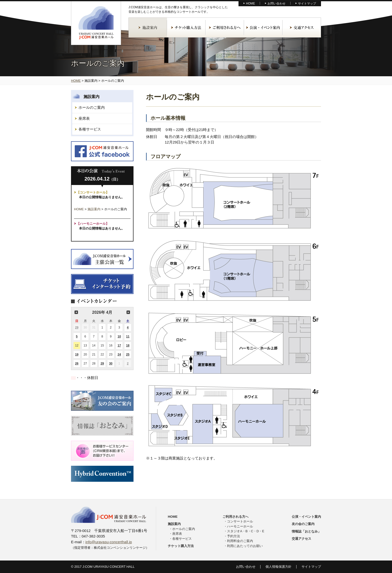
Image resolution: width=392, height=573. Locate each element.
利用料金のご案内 (240, 541)
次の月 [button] (128, 312)
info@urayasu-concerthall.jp (109, 542)
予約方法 (233, 536)
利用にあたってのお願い (245, 546)
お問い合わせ (276, 3)
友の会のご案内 (303, 524)
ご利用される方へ (225, 27)
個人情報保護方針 (278, 567)
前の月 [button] (76, 312)
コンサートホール (240, 521)
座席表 (84, 118)
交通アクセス (302, 27)
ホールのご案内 (92, 107)
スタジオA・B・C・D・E (246, 531)
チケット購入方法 (186, 27)
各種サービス (90, 129)
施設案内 (148, 27)
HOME (250, 3)
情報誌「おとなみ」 (306, 531)
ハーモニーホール (240, 526)
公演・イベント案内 (263, 27)
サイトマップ (307, 3)
